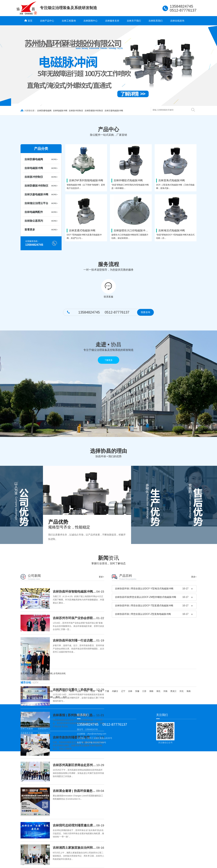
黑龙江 (173, 691)
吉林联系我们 (156, 21)
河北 (182, 691)
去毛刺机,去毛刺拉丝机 (31, 673)
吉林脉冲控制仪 (76, 111)
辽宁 (123, 691)
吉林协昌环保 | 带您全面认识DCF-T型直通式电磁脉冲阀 (144, 606)
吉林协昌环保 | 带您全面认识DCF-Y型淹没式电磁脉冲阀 (144, 589)
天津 (58, 691)
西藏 (44, 691)
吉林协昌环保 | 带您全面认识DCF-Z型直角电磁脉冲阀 (143, 614)
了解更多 (108, 360)
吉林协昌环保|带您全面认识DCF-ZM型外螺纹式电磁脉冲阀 (146, 597)
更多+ (101, 577)
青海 (100, 691)
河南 (165, 691)
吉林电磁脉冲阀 (60, 111)
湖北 (158, 691)
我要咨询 (145, 312)
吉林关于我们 (134, 21)
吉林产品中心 (47, 21)
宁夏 (107, 691)
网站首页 (25, 724)
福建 (51, 697)
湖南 (151, 691)
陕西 (72, 691)
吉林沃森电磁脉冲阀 (114, 111)
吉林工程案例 (69, 21)
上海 (86, 691)
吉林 (130, 691)
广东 (37, 697)
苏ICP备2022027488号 (96, 743)
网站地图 (42, 742)
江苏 (144, 691)
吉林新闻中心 (90, 21)
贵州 (23, 697)
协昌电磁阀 (26, 742)
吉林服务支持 (112, 21)
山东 (93, 691)
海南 (189, 691)
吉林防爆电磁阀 (44, 111)
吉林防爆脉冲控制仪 (94, 111)
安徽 (137, 691)
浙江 (30, 691)
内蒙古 (115, 691)
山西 (79, 691)
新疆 (51, 691)
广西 (30, 697)
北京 (65, 697)
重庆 (58, 697)
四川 (65, 691)
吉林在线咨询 (177, 21)
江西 (23, 691)
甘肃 (44, 697)
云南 (37, 691)
